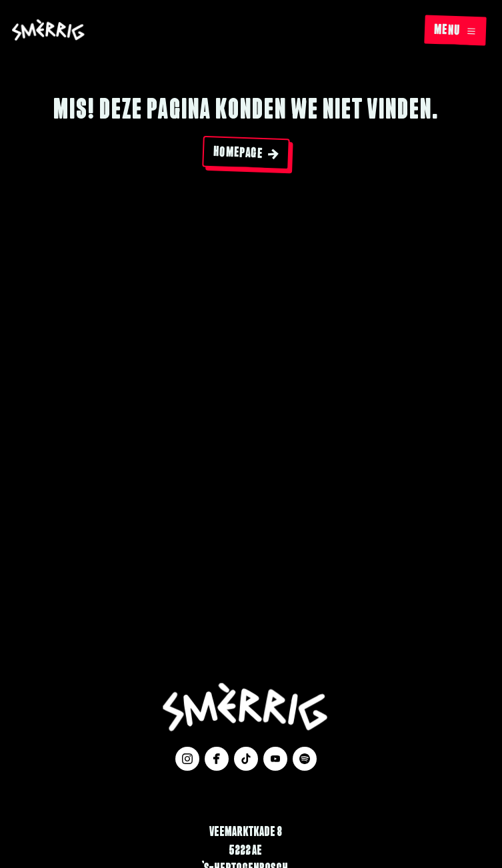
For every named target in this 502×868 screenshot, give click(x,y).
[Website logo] (49, 31)
